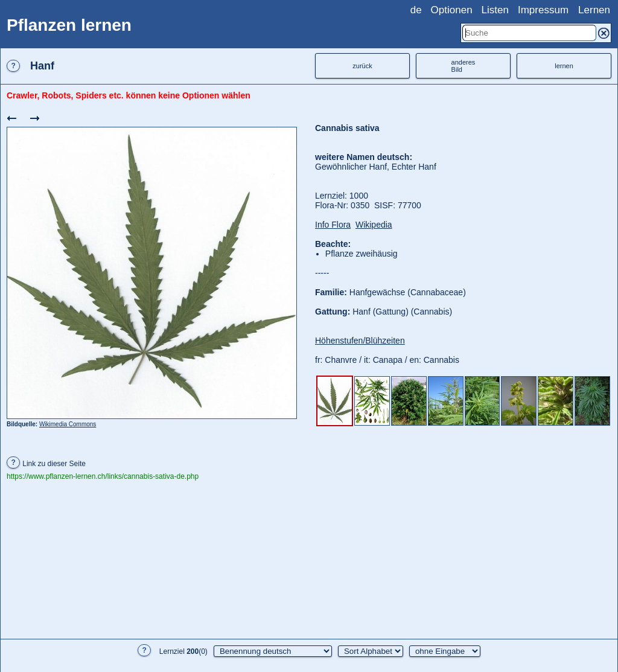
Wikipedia (374, 225)
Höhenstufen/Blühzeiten (360, 341)
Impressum (543, 10)
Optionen (452, 10)
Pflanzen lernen (69, 25)
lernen (564, 66)
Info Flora (333, 225)
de (416, 10)
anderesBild (463, 66)
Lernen (594, 10)
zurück (362, 66)
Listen (495, 10)
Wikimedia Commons (68, 424)
